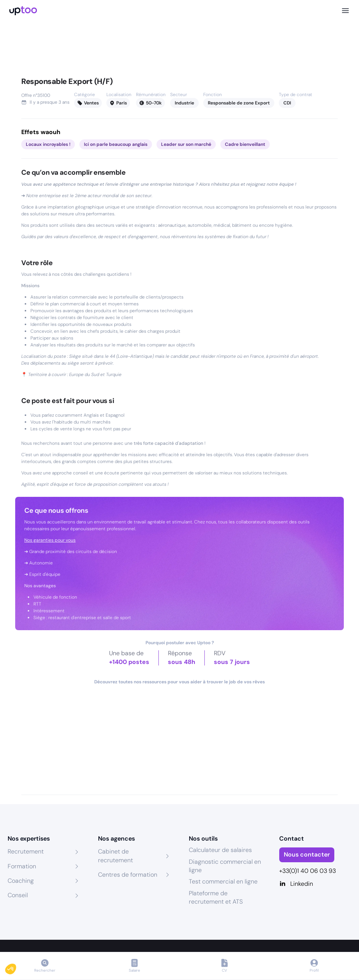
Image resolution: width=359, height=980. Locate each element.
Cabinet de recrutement (115, 856)
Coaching (21, 881)
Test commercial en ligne (223, 881)
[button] (16, 967)
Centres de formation (128, 875)
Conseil (18, 895)
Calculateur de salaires (220, 850)
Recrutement (26, 851)
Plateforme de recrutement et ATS (216, 897)
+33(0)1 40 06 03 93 (308, 871)
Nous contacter (307, 854)
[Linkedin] (315, 884)
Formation (22, 866)
